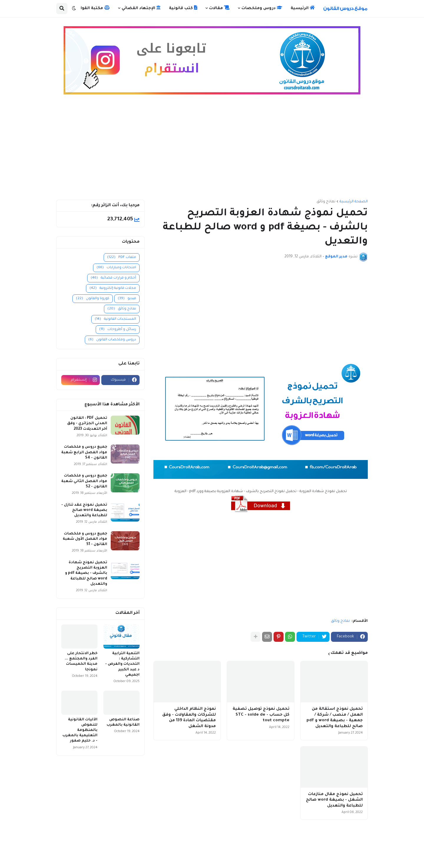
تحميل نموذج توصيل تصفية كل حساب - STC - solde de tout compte (261, 715)
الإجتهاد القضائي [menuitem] (141, 8)
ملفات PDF (122, 258)
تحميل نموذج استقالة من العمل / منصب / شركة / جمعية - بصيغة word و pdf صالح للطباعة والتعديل (335, 718)
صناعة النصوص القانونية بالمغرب (123, 722)
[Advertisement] (212, 150)
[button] (74, 9)
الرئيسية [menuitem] (303, 8)
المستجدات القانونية (115, 319)
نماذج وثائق (326, 202)
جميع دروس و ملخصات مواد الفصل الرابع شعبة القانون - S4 (84, 452)
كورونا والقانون (93, 299)
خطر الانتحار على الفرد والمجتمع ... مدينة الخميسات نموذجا (81, 662)
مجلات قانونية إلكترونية (113, 288)
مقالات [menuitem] (219, 8)
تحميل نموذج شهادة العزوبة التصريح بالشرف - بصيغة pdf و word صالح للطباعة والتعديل (86, 573)
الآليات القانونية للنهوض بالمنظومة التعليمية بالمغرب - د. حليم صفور (80, 730)
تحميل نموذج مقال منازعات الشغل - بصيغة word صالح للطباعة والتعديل (334, 800)
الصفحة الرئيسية (354, 202)
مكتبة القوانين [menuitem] (92, 8)
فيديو (127, 299)
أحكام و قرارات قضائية (113, 278)
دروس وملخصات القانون (112, 340)
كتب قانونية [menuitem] (183, 8)
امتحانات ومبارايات (116, 268)
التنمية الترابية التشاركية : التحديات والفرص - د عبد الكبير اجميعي (122, 664)
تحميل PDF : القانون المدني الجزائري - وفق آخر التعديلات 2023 (87, 424)
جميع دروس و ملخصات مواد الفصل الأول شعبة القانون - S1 (85, 539)
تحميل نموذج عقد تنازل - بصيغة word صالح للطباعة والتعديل (84, 510)
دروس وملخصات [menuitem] (262, 8)
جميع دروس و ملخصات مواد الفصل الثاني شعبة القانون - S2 (84, 481)
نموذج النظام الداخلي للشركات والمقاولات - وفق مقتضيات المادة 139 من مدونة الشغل (189, 718)
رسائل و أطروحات (118, 330)
